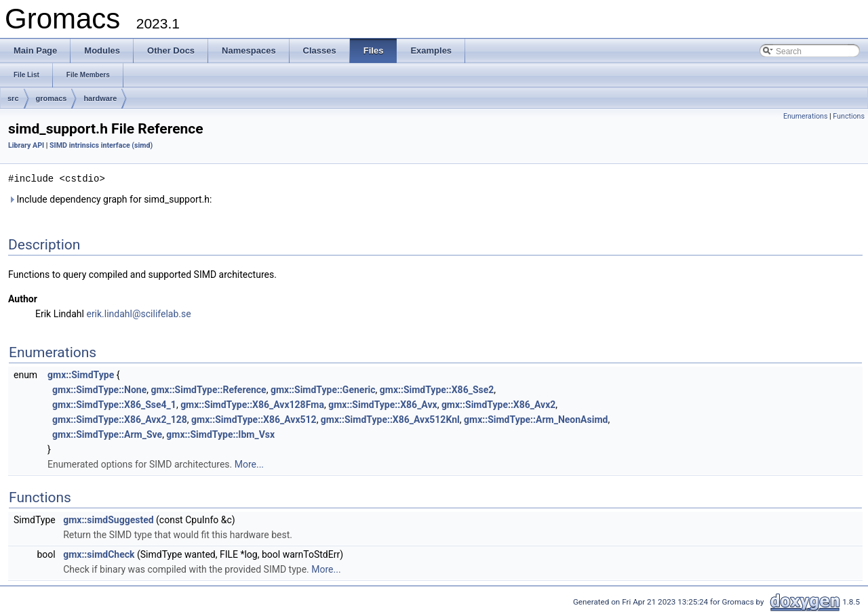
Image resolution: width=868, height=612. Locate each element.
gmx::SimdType (81, 374)
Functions (849, 116)
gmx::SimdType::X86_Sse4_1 (114, 404)
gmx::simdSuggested (108, 519)
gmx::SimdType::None (99, 389)
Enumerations (806, 116)
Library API (26, 145)
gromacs (52, 98)
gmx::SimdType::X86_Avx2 (498, 404)
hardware (100, 98)
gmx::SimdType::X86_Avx (382, 404)
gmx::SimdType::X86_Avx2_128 (120, 419)
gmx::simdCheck (99, 554)
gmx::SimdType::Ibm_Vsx (220, 434)
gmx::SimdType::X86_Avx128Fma (252, 404)
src (13, 98)
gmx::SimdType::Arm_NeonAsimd (536, 419)
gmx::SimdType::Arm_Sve (107, 434)
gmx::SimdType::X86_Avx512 (254, 419)
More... (249, 464)
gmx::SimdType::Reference (208, 389)
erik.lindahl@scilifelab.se (138, 313)
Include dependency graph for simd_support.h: (110, 199)
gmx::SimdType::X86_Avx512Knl (390, 419)
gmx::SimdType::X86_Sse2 (437, 389)
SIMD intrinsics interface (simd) (101, 145)
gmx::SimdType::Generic (323, 389)
